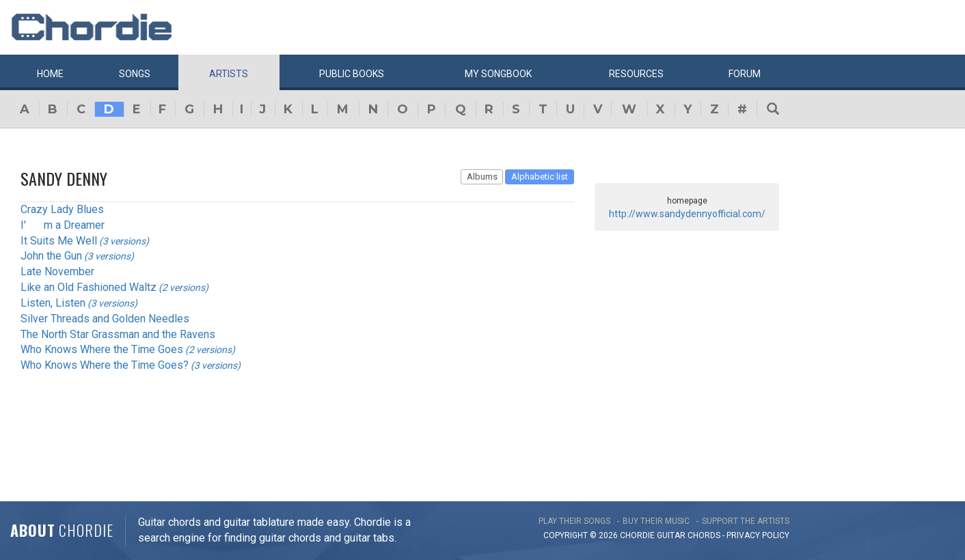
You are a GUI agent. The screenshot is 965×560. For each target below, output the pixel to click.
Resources (636, 74)
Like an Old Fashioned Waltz (89, 287)
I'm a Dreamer (63, 225)
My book (498, 74)
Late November (57, 271)
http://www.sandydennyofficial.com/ (687, 214)
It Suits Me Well (59, 241)
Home (50, 74)
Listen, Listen (53, 303)
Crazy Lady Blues (62, 209)
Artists (229, 74)
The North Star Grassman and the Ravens (118, 334)
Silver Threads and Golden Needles (105, 319)
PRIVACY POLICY (758, 535)
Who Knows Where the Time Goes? (105, 365)
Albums (482, 177)
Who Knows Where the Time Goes (102, 349)
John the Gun (51, 256)
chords (704, 535)
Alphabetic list (540, 177)
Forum (745, 74)
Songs (135, 74)
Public (352, 74)
